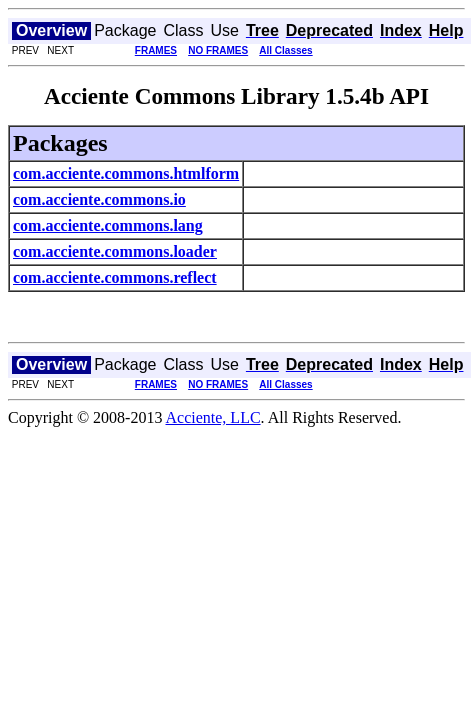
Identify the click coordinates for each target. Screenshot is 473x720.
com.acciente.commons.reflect (115, 277)
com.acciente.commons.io (99, 199)
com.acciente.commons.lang (108, 225)
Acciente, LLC (213, 417)
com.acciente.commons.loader (115, 251)
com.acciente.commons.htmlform (126, 173)
